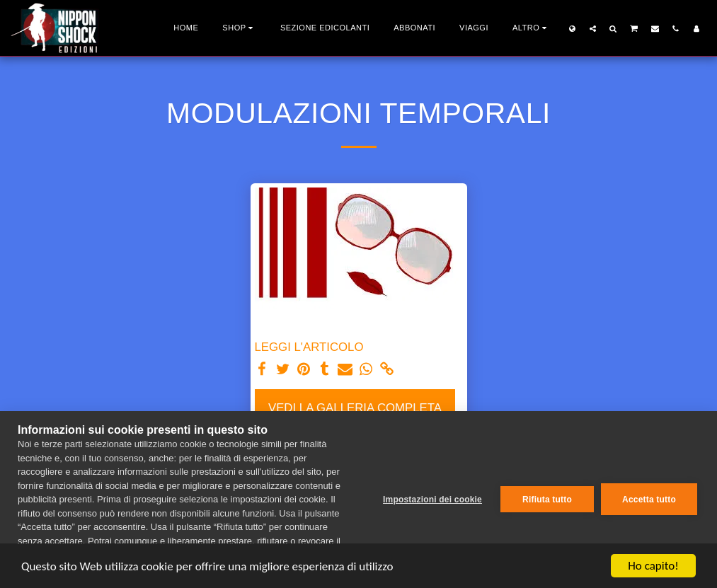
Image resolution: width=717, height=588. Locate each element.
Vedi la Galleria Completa (355, 408)
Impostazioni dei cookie (432, 500)
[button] (593, 28)
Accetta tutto (649, 500)
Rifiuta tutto (547, 500)
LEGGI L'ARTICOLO (309, 347)
